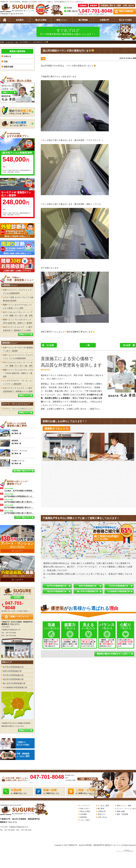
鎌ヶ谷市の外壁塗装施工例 (88, 591)
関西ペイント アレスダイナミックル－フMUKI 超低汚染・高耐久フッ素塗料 (18, 373)
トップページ (85, 806)
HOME (69, 8)
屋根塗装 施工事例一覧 (11, 443)
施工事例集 (83, 20)
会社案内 (20, 20)
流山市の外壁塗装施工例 (57, 591)
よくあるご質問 (103, 806)
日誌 (43, 59)
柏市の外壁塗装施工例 (88, 586)
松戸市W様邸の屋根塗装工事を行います (19, 506)
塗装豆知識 (8, 67)
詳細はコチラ (24, 334)
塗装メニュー (62, 20)
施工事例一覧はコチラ (22, 471)
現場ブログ (102, 814)
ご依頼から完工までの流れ (15, 743)
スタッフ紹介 (85, 820)
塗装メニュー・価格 (124, 806)
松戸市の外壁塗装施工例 (57, 586)
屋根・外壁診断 (122, 814)
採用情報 (83, 817)
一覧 (88, 345)
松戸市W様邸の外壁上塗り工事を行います (19, 512)
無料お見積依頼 (126, 11)
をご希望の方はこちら (17, 791)
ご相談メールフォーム (19, 617)
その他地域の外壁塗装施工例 (118, 591)
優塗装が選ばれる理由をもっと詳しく (114, 654)
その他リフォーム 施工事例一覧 (12, 463)
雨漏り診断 (121, 811)
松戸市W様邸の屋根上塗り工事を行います (19, 501)
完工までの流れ (125, 20)
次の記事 (50, 345)
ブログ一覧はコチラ (23, 517)
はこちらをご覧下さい (15, 124)
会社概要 (83, 814)
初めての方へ (85, 809)
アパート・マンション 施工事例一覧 (14, 453)
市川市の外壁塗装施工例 (118, 586)
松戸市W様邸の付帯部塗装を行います (19, 495)
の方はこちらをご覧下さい (17, 111)
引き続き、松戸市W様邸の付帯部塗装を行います (19, 490)
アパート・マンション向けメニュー (18, 409)
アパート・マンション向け (126, 809)
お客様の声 (104, 20)
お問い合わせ (72, 11)
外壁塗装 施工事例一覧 (11, 433)
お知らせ (8, 56)
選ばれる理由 (41, 20)
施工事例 (101, 809)
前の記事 (127, 345)
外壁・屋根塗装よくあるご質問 (15, 755)
